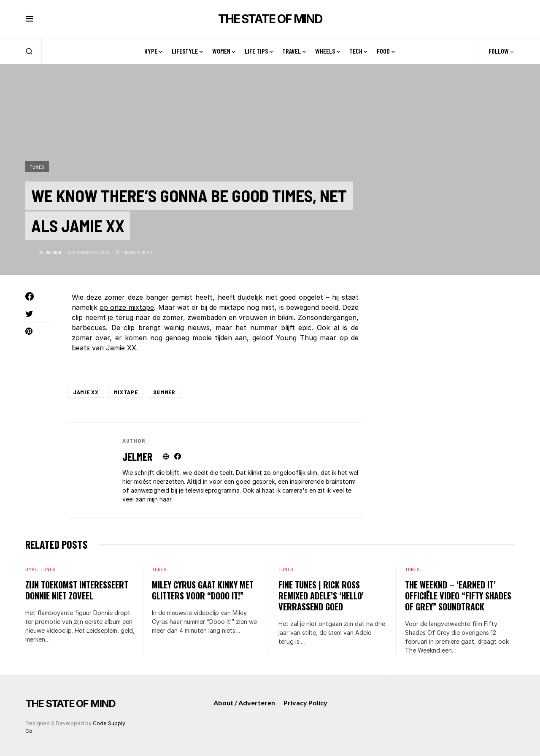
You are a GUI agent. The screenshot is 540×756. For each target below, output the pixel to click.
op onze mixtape (127, 307)
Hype (31, 569)
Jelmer (137, 457)
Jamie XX (86, 392)
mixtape (126, 392)
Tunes (37, 166)
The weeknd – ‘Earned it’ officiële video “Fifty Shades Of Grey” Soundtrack (458, 596)
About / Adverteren (244, 703)
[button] (30, 19)
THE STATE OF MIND (270, 19)
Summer (164, 392)
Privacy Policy (305, 703)
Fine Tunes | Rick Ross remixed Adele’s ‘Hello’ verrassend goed (321, 596)
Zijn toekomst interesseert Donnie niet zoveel (77, 590)
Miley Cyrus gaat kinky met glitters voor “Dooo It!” (203, 590)
